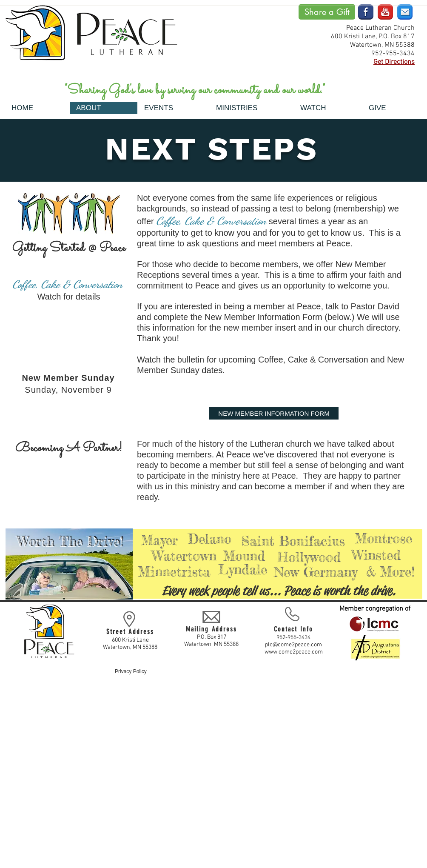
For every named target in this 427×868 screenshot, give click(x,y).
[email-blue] (405, 12)
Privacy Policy (131, 671)
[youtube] (385, 12)
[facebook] (366, 12)
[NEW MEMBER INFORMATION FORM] (274, 413)
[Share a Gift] (327, 12)
